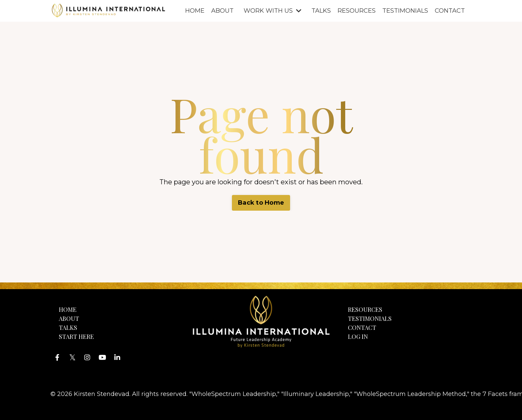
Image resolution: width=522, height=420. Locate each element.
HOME (195, 11)
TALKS (321, 11)
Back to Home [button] (261, 203)
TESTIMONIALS (405, 11)
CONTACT (450, 11)
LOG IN (358, 337)
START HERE (76, 337)
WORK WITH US (273, 11)
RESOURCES (357, 11)
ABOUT (222, 11)
